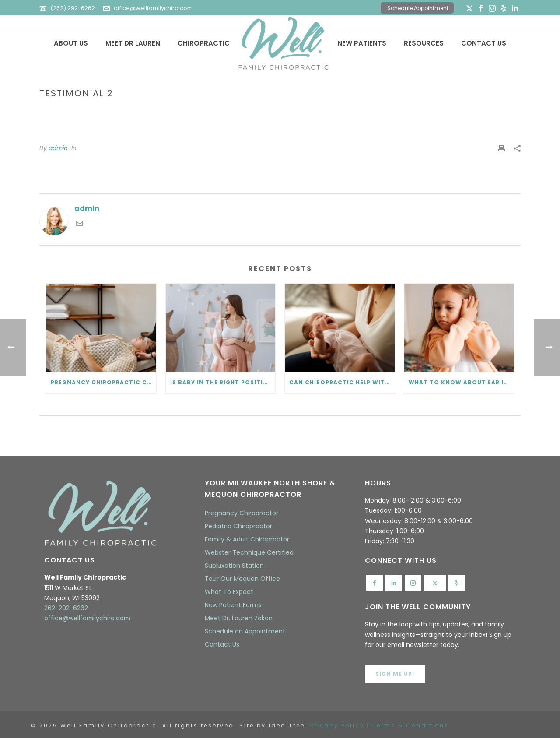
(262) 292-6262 (73, 8)
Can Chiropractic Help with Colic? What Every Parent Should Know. (342, 382)
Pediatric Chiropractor (238, 526)
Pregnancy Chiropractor (241, 513)
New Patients (362, 43)
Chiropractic (204, 43)
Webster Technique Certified (249, 552)
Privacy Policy (337, 726)
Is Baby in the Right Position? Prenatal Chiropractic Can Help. (223, 382)
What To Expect (229, 592)
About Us (71, 43)
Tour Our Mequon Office (242, 579)
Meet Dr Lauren (133, 43)
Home (460, 112)
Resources (424, 43)
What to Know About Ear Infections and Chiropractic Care (461, 382)
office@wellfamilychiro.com (153, 8)
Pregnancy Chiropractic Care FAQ (103, 382)
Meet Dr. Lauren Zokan (239, 618)
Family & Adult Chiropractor (247, 539)
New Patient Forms (233, 605)
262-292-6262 (66, 608)
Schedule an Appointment (245, 631)
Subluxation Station (234, 566)
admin (58, 148)
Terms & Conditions (411, 726)
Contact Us (484, 43)
